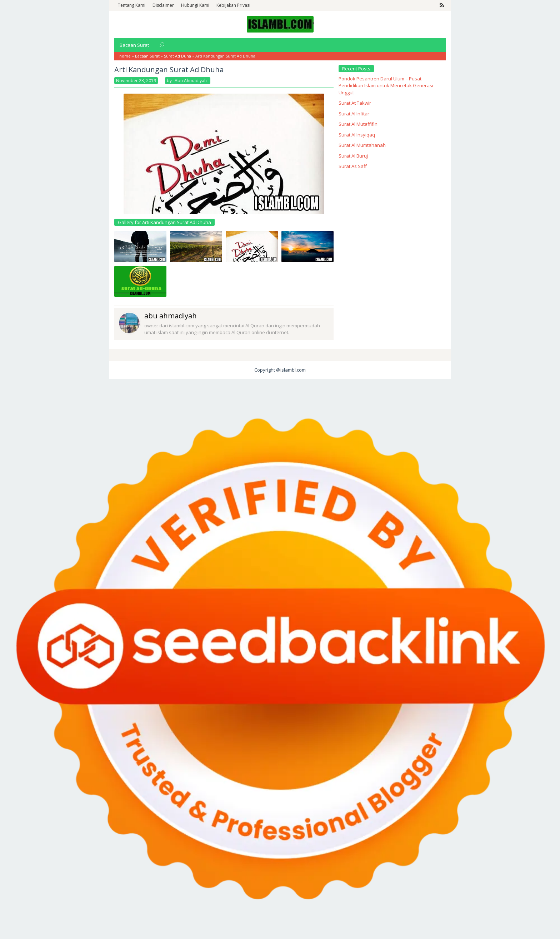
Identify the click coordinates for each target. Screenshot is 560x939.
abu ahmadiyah (171, 316)
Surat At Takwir (355, 103)
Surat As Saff (353, 166)
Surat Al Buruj (353, 156)
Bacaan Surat (147, 56)
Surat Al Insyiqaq (357, 135)
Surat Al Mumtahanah (362, 145)
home (125, 56)
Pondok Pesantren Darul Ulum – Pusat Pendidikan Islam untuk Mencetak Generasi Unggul (386, 86)
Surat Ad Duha (177, 56)
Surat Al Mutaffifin (358, 124)
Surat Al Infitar (354, 114)
